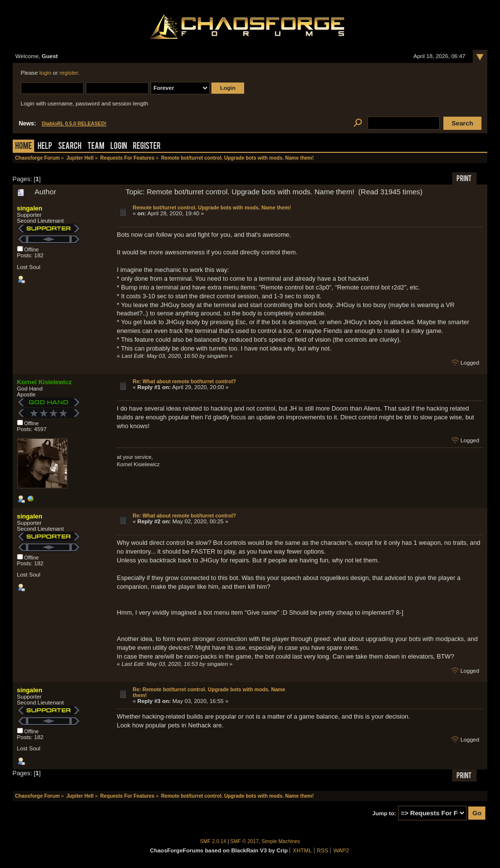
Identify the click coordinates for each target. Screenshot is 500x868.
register (69, 73)
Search (70, 147)
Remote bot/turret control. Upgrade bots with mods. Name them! (212, 207)
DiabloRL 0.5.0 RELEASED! (74, 124)
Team (96, 147)
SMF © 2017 (245, 841)
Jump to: (385, 813)
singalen (30, 208)
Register (147, 147)
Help (45, 147)
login (45, 73)
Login (119, 147)
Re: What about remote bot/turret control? (185, 381)
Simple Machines (281, 841)
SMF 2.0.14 (213, 841)
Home (23, 147)
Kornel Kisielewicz (44, 382)
